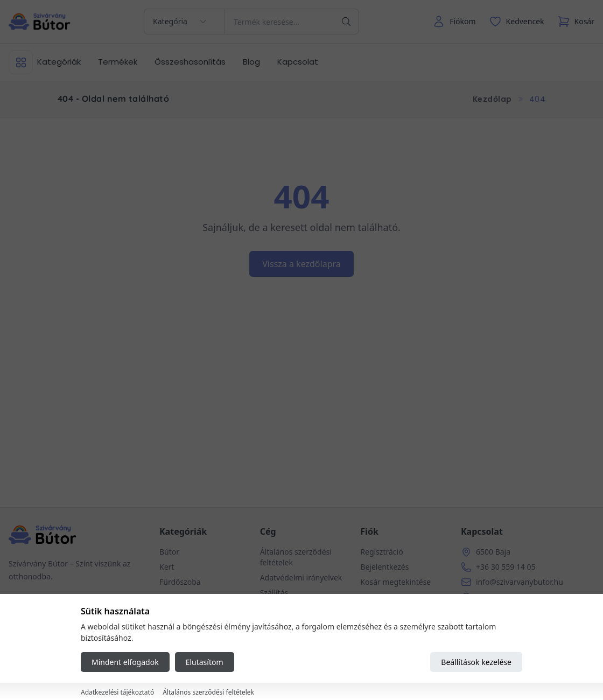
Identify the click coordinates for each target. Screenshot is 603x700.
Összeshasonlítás (190, 62)
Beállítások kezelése (476, 662)
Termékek (118, 62)
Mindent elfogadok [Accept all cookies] (125, 662)
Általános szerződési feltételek (208, 692)
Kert (167, 567)
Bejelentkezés (384, 567)
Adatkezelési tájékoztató (117, 692)
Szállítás (274, 593)
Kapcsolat (298, 62)
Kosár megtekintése (395, 582)
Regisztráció (381, 552)
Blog (251, 62)
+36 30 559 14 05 (506, 567)
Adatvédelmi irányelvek (301, 577)
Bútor (169, 552)
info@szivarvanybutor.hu (520, 582)
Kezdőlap (492, 99)
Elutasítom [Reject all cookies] (205, 662)
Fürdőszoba (180, 582)
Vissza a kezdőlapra (301, 264)
